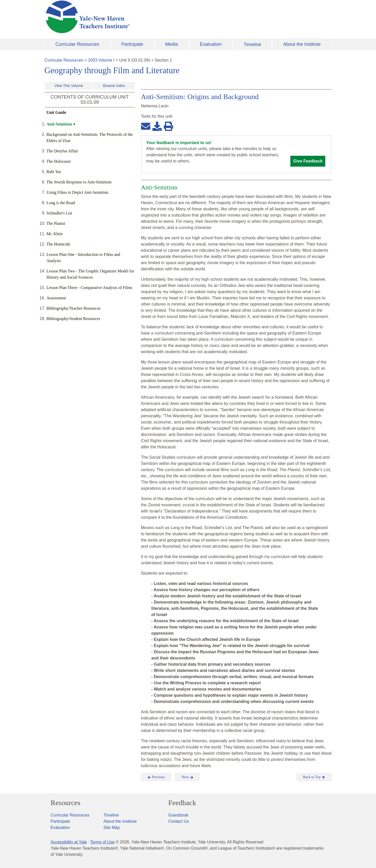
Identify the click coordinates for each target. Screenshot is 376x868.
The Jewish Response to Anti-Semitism (79, 182)
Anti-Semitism (59, 124)
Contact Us (179, 821)
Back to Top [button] (314, 777)
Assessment (56, 298)
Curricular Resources (77, 44)
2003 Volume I (101, 60)
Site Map (112, 828)
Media (171, 44)
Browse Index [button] (114, 86)
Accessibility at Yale (69, 842)
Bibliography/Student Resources (73, 319)
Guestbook (178, 815)
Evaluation (211, 44)
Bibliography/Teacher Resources (74, 308)
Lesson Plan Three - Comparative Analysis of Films (90, 288)
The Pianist (56, 223)
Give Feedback (308, 161)
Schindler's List (59, 213)
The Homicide (58, 244)
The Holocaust (59, 161)
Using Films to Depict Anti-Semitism (78, 192)
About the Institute (302, 44)
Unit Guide (56, 112)
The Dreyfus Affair (62, 151)
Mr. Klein (55, 234)
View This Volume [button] (69, 86)
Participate (132, 44)
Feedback (182, 803)
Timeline (252, 44)
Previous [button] (156, 777)
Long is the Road (61, 203)
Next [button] (187, 777)
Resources (66, 803)
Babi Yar (54, 172)
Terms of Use (102, 842)
